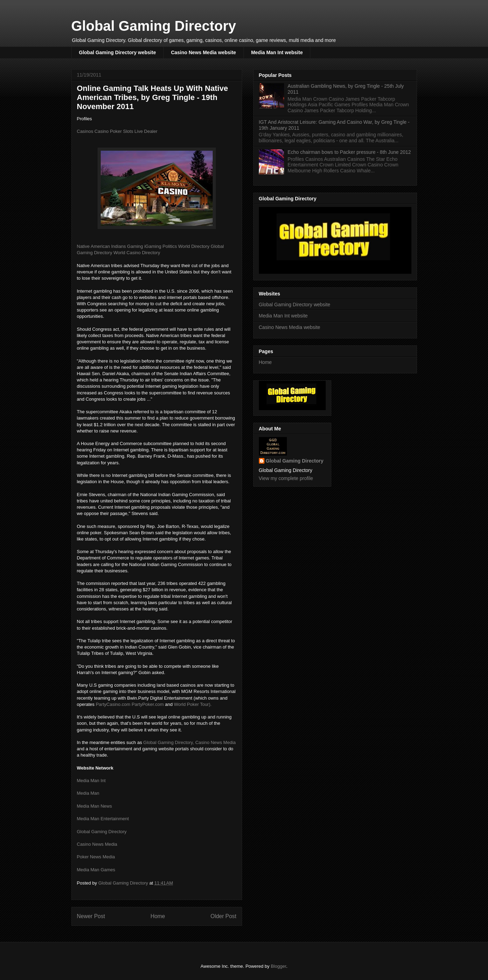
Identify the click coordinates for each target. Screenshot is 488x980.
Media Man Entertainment (103, 819)
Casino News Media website (204, 52)
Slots (128, 131)
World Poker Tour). (193, 704)
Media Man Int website (277, 52)
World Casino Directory (137, 253)
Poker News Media (96, 857)
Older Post (224, 916)
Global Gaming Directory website (118, 52)
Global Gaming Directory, (169, 742)
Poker (116, 131)
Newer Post (91, 916)
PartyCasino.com (113, 704)
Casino (101, 131)
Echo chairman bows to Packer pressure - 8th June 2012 (349, 152)
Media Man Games (96, 870)
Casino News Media (215, 742)
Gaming (135, 246)
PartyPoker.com (148, 704)
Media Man (88, 793)
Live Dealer (146, 131)
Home (158, 916)
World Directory (194, 246)
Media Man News (94, 806)
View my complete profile (286, 478)
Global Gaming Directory (154, 26)
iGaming (153, 246)
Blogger (278, 966)
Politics (170, 246)
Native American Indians (101, 246)
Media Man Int (91, 781)
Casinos (85, 131)
